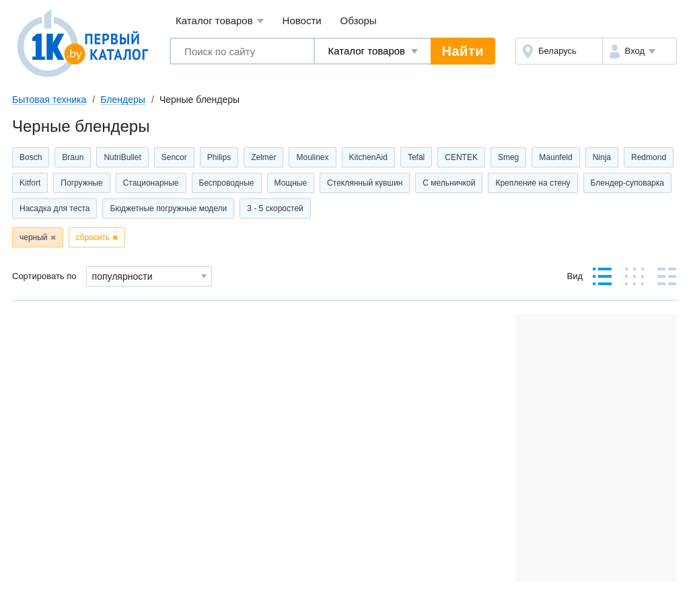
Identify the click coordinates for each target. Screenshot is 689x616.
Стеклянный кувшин (365, 183)
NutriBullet (122, 157)
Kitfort (30, 183)
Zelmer (263, 157)
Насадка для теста (55, 208)
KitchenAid (368, 157)
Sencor (174, 157)
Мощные (291, 183)
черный (34, 237)
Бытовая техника (49, 100)
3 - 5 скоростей (275, 208)
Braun (73, 157)
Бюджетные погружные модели (168, 208)
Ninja (602, 157)
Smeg (508, 157)
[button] (640, 51)
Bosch (31, 157)
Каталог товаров (220, 21)
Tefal (416, 157)
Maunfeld (555, 157)
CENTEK (461, 157)
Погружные (81, 183)
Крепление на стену (533, 183)
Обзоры (359, 21)
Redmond (649, 157)
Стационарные (151, 183)
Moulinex (312, 157)
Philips (219, 157)
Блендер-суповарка (627, 183)
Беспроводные (227, 183)
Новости (302, 21)
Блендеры (123, 100)
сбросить (93, 237)
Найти (463, 51)
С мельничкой (449, 183)
